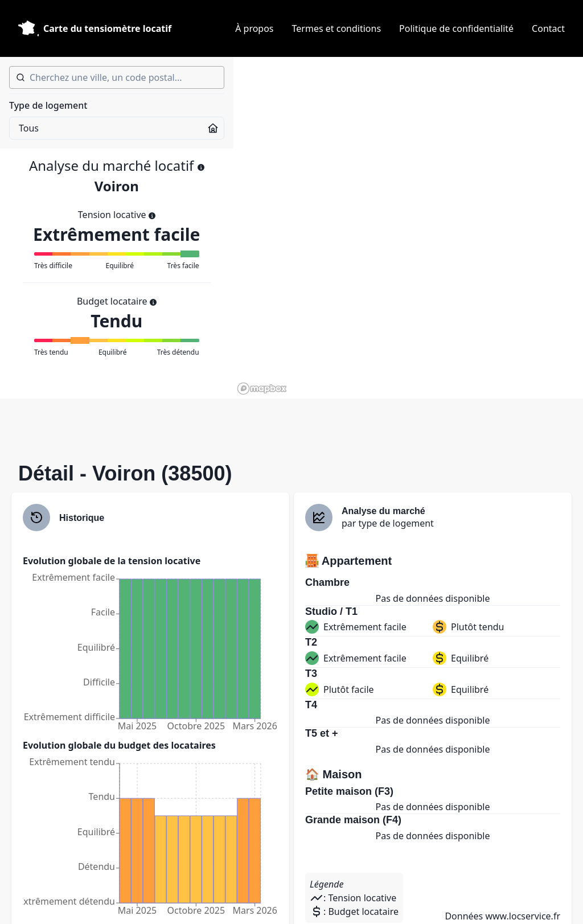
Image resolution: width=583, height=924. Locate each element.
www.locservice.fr (523, 916)
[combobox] (117, 77)
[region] (408, 228)
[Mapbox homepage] (262, 389)
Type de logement (48, 105)
